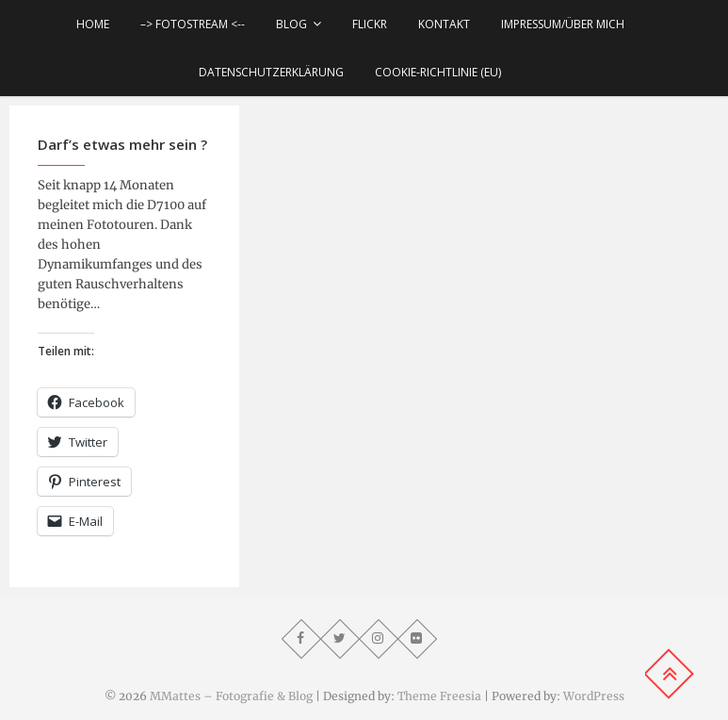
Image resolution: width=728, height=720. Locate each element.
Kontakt (444, 24)
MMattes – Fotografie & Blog (231, 696)
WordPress (594, 696)
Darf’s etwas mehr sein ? (122, 144)
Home (93, 24)
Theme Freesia (439, 696)
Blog (291, 24)
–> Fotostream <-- (193, 24)
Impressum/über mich (563, 24)
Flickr (370, 24)
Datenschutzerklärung (271, 72)
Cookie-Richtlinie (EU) (438, 72)
